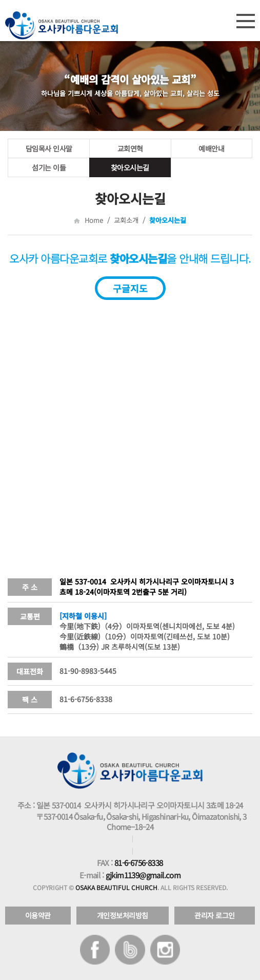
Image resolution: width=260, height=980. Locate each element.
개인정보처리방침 (123, 915)
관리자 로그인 (215, 915)
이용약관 (38, 915)
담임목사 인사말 (49, 148)
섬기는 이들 (49, 167)
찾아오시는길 (130, 167)
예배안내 (211, 148)
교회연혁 (130, 148)
